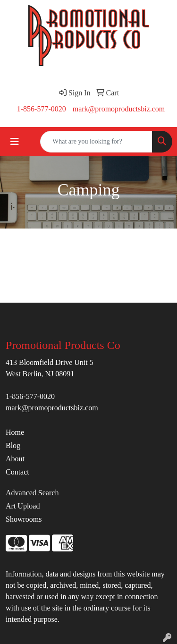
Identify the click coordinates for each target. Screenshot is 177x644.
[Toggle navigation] (15, 142)
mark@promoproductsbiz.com (119, 109)
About (15, 459)
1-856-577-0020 (42, 109)
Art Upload (23, 506)
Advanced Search (32, 493)
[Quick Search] (96, 142)
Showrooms (24, 519)
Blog (13, 445)
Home (15, 432)
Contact (17, 472)
